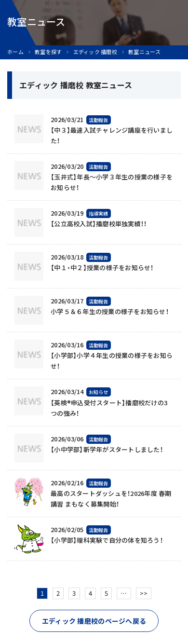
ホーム (15, 52)
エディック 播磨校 (95, 52)
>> (144, 593)
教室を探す (48, 52)
